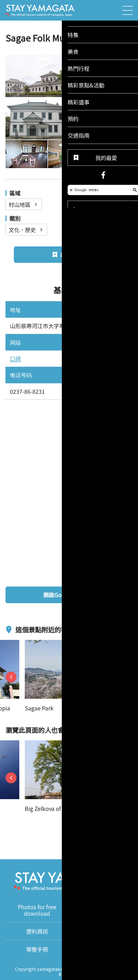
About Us (101, 949)
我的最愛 (108, 824)
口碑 (15, 358)
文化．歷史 (26, 230)
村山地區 (24, 204)
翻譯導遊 (101, 931)
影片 (101, 910)
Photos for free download (37, 910)
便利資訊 (37, 931)
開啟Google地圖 (85, 595)
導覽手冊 (37, 949)
